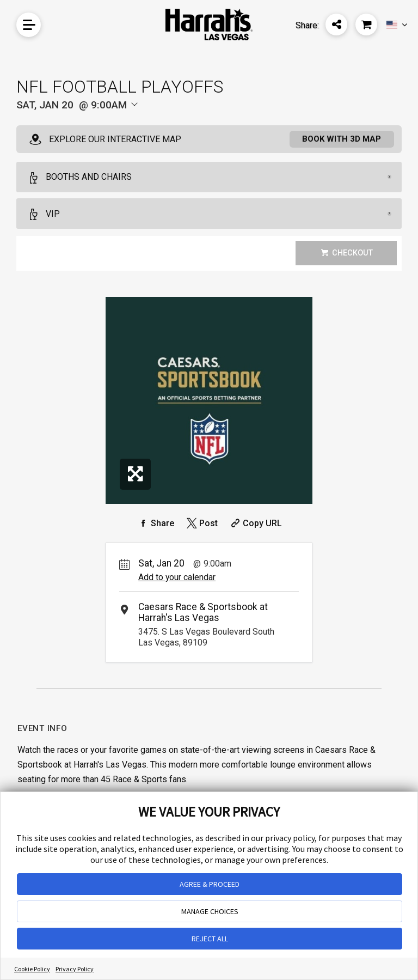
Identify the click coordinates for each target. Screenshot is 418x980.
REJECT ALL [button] (210, 939)
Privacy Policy (75, 969)
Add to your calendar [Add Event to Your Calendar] (177, 578)
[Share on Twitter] (201, 524)
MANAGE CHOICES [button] (210, 911)
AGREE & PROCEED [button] (210, 884)
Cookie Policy (32, 969)
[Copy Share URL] (255, 524)
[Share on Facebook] (155, 524)
